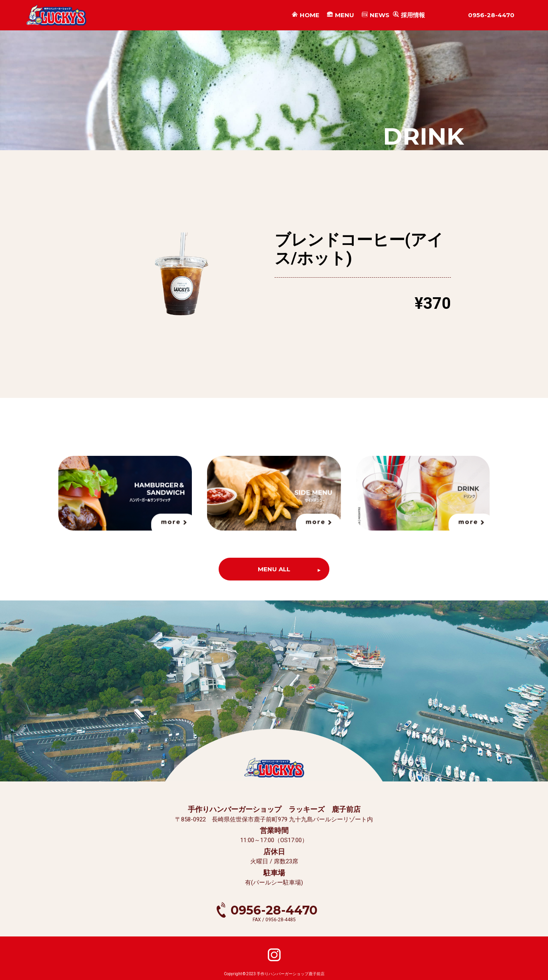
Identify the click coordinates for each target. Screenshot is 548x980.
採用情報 (413, 15)
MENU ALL (274, 569)
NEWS (380, 15)
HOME (310, 15)
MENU (345, 15)
